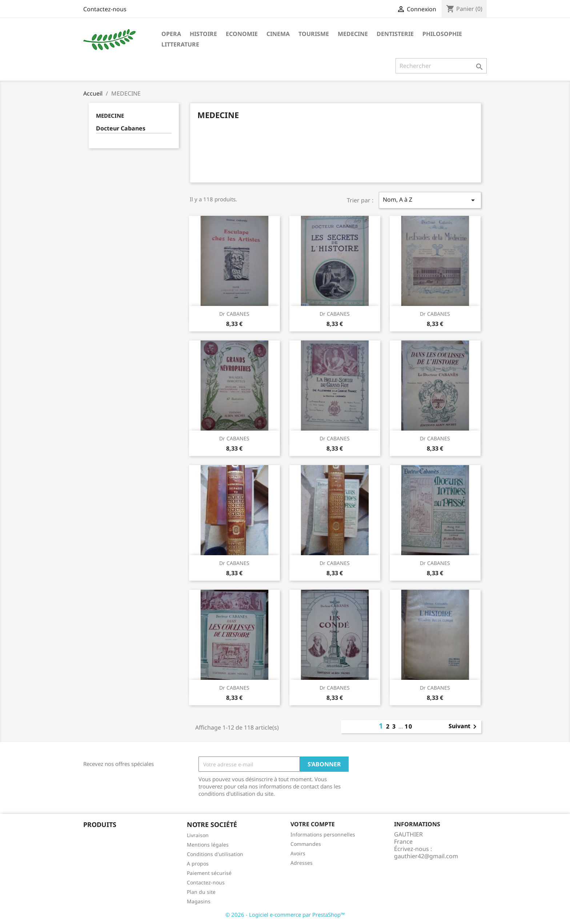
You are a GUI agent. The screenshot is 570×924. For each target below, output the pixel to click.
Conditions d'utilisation (215, 854)
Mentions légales (208, 845)
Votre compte (313, 824)
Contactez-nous (105, 9)
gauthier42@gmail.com (426, 856)
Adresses (302, 863)
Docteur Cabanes (121, 128)
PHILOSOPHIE (442, 34)
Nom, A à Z (430, 200)
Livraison (198, 835)
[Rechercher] (441, 66)
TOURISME (314, 34)
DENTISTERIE (395, 34)
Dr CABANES (234, 314)
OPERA (171, 34)
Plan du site (201, 892)
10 (409, 726)
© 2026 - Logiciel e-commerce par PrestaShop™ (285, 915)
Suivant (464, 727)
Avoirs (298, 853)
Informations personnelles (323, 834)
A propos (198, 864)
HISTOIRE (203, 34)
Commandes (306, 844)
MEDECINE (353, 34)
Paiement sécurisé (209, 873)
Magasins (199, 901)
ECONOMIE (242, 34)
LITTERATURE (180, 44)
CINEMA (278, 34)
